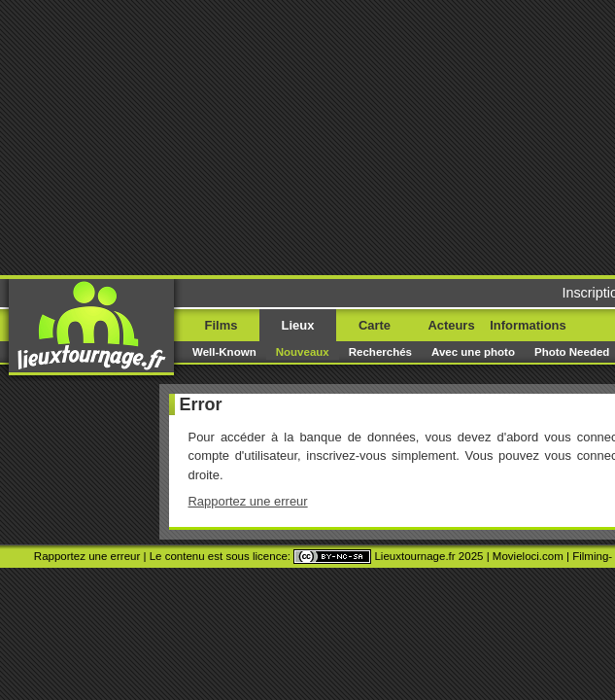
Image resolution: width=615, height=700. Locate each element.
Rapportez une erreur (79, 214)
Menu (569, 46)
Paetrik (377, 296)
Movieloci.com (512, 272)
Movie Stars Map (309, 296)
